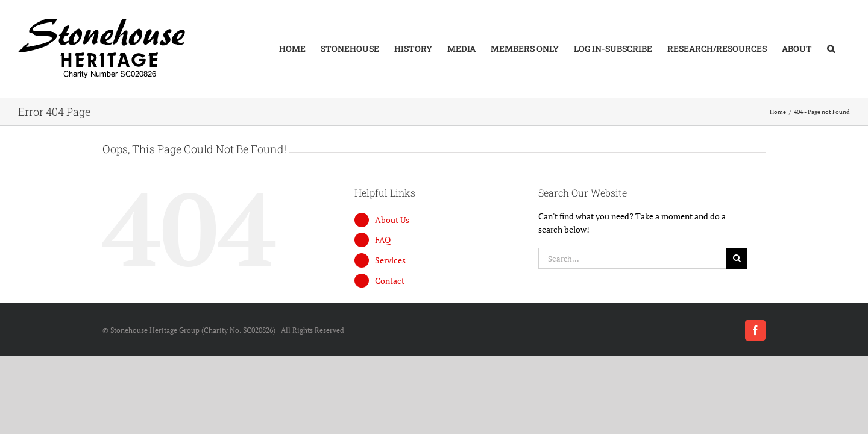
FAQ (383, 240)
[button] (846, 49)
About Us (392, 220)
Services (390, 260)
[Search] (737, 258)
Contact (390, 281)
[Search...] (632, 258)
